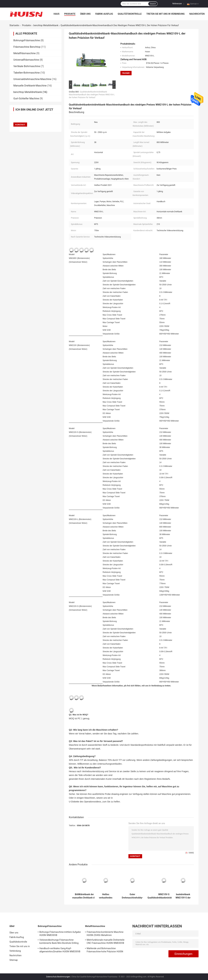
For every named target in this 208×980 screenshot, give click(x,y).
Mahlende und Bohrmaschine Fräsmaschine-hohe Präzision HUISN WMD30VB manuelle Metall (105, 950)
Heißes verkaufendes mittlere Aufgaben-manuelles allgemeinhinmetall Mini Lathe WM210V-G (106, 896)
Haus (56, 14)
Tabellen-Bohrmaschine (27, 73)
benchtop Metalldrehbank (46, 25)
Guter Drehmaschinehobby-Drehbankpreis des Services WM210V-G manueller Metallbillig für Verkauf (132, 896)
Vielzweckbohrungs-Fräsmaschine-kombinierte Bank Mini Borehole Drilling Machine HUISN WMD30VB (59, 942)
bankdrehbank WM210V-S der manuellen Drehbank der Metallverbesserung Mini (183, 896)
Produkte (70, 14)
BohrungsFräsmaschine (27, 40)
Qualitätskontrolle (130, 14)
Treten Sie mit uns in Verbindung (166, 14)
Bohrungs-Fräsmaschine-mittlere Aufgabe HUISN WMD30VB (60, 934)
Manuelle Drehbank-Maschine (30, 86)
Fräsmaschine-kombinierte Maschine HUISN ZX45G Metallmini (105, 934)
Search (153, 4)
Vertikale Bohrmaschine (27, 66)
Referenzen (177, 4)
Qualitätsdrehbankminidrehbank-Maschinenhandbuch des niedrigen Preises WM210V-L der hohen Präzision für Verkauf (92, 95)
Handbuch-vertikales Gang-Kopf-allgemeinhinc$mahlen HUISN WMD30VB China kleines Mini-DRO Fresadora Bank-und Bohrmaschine (60, 950)
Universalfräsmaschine (26, 60)
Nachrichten (197, 14)
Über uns (85, 14)
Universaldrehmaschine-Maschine (32, 79)
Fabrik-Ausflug (104, 14)
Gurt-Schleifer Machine (26, 98)
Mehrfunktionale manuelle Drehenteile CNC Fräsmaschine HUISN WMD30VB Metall (106, 942)
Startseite (14, 25)
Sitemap (14, 960)
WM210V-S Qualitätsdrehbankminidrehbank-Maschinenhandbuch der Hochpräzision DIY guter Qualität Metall (164, 896)
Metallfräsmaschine (25, 53)
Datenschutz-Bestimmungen (58, 977)
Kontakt (126, 73)
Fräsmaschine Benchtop (27, 47)
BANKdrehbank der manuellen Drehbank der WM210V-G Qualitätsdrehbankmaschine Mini (84, 896)
